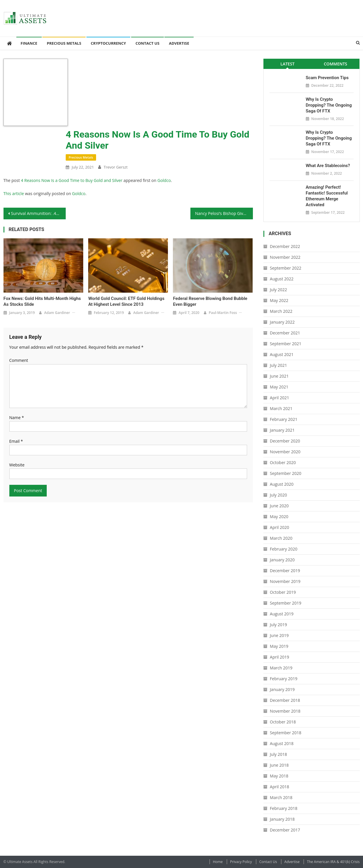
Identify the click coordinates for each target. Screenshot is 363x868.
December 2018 (285, 700)
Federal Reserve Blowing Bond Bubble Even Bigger (210, 301)
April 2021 (279, 398)
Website (17, 465)
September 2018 (286, 733)
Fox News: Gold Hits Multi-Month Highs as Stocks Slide (42, 301)
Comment (19, 360)
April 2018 (279, 787)
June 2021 (279, 376)
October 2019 (283, 592)
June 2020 (279, 506)
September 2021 (286, 344)
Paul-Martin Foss (223, 313)
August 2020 (282, 484)
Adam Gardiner (57, 313)
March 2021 (281, 408)
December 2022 (285, 246)
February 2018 (284, 808)
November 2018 (285, 711)
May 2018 (279, 776)
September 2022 (286, 268)
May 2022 (279, 300)
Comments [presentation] (336, 64)
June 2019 (279, 635)
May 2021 (279, 387)
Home (218, 862)
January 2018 (282, 819)
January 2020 (282, 560)
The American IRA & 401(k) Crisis (333, 862)
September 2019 (286, 603)
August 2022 (282, 279)
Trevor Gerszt (116, 167)
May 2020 (279, 517)
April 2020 (279, 527)
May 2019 (279, 646)
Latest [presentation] (287, 64)
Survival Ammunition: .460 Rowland (39, 213)
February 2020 (284, 549)
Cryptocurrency (108, 43)
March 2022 (281, 311)
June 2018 (279, 765)
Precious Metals (64, 43)
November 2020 (285, 452)
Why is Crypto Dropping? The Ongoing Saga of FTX (329, 105)
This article (14, 193)
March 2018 (281, 797)
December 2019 (285, 571)
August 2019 (282, 614)
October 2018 (283, 722)
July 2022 (278, 290)
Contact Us (147, 43)
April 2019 (279, 657)
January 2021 (282, 430)
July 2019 (278, 625)
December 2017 (285, 830)
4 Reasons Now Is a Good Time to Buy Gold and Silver (72, 180)
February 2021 (284, 419)
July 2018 (278, 754)
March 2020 (281, 538)
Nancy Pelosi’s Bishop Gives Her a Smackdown (224, 213)
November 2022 (285, 257)
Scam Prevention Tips (327, 78)
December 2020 (285, 441)
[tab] (288, 64)
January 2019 (282, 689)
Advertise (179, 43)
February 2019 (284, 679)
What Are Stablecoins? (328, 166)
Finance (29, 43)
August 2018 (282, 743)
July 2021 (278, 365)
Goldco (164, 180)
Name (17, 417)
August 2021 (282, 354)
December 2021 (285, 333)
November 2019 (285, 581)
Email (16, 441)
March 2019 (281, 668)
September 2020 (286, 473)
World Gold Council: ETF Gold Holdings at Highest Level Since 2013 (126, 301)
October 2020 (283, 462)
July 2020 (278, 495)
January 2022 (282, 322)
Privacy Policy (241, 862)
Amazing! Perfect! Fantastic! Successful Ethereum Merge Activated (327, 196)
